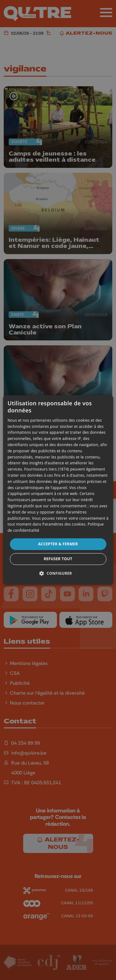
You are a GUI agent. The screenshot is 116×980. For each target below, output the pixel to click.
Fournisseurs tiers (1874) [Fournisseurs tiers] (47, 469)
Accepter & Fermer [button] (58, 544)
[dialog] (58, 490)
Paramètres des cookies (64, 524)
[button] (58, 573)
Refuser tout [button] (58, 559)
